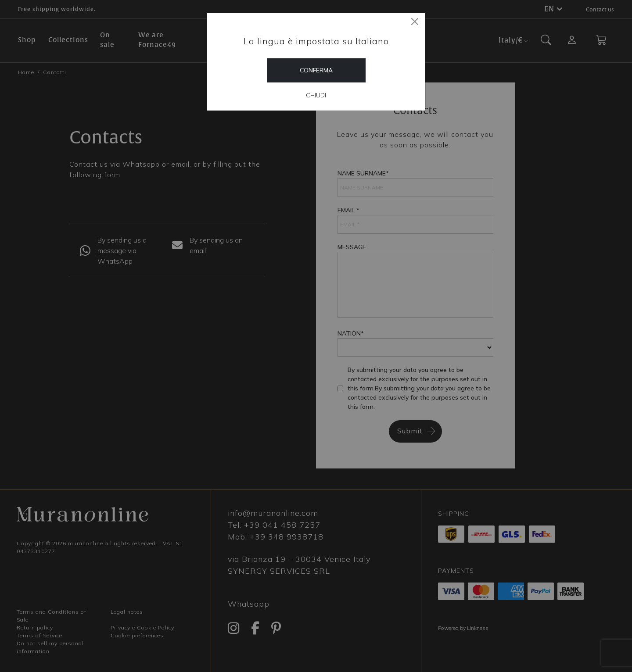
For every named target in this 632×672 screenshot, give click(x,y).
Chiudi (316, 95)
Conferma (316, 70)
